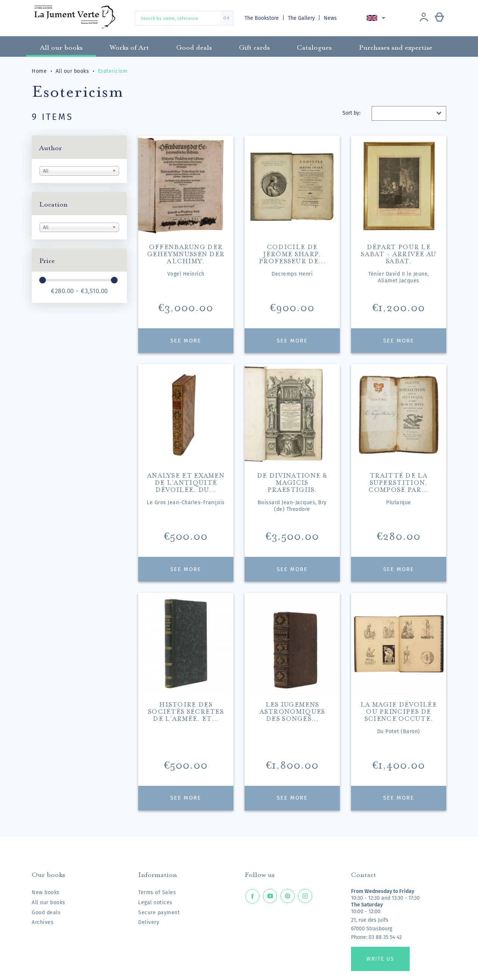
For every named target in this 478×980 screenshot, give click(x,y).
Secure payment (159, 913)
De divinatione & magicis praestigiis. (292, 482)
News (331, 18)
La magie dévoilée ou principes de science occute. (399, 711)
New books (46, 892)
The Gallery (302, 18)
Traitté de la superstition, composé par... (398, 482)
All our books (49, 903)
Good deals (46, 913)
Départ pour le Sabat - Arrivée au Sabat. (398, 253)
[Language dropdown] (378, 18)
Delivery (149, 922)
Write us (380, 959)
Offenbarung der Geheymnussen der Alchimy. (186, 253)
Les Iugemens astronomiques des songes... (292, 711)
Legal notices (155, 903)
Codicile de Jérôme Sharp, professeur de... (292, 253)
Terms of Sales (157, 892)
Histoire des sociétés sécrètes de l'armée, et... (186, 711)
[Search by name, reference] (184, 18)
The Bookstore (263, 18)
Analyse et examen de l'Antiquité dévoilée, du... (186, 482)
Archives (43, 922)
